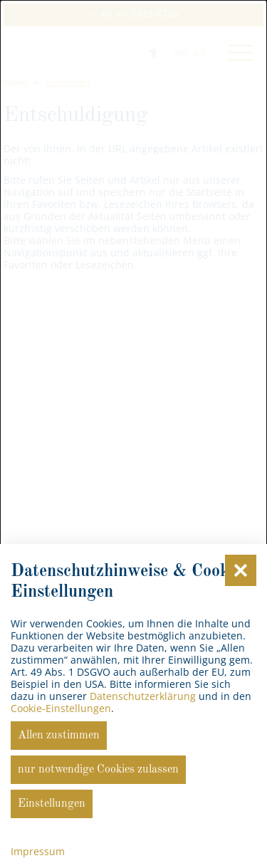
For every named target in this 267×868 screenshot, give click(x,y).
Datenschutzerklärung (143, 696)
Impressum (38, 851)
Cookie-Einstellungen (61, 708)
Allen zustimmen (59, 736)
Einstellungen (52, 804)
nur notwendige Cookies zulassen (98, 770)
